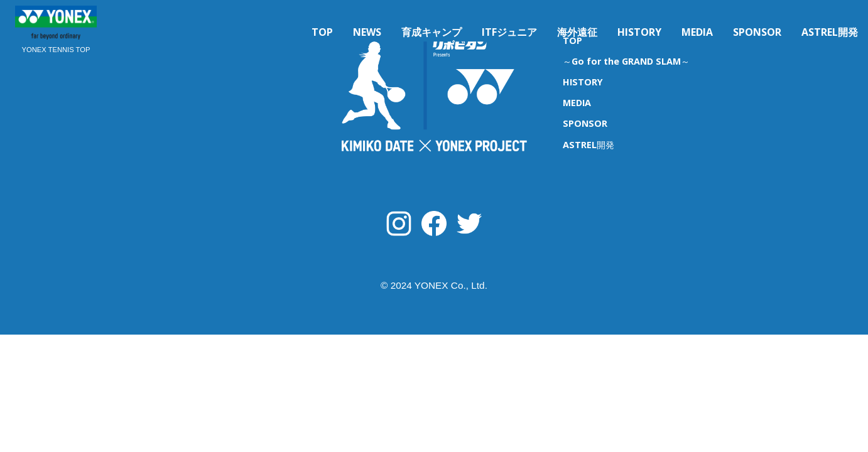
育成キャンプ (431, 32)
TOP (322, 32)
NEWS (367, 32)
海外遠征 (577, 32)
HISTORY (639, 32)
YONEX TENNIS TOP (56, 50)
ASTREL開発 (830, 32)
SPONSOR (757, 32)
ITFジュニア (509, 32)
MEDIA (697, 32)
